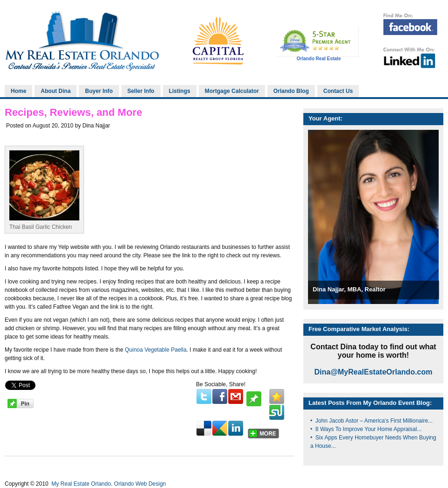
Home (18, 91)
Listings (180, 91)
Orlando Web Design (140, 484)
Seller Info (141, 91)
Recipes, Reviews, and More (73, 112)
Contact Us (338, 91)
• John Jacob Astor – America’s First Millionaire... (371, 421)
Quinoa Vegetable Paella (155, 350)
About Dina (56, 91)
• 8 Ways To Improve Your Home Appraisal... (366, 429)
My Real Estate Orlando (80, 484)
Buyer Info (99, 91)
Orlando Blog (291, 91)
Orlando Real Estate (318, 59)
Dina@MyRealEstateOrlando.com (374, 372)
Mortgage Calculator (232, 91)
